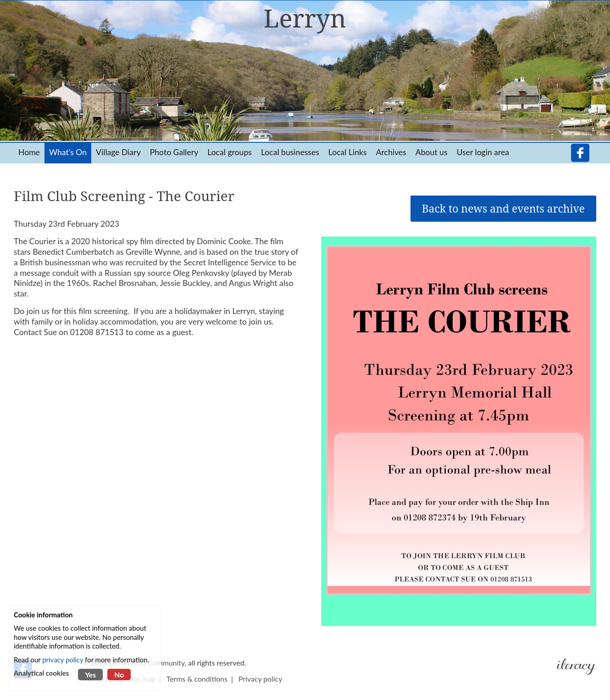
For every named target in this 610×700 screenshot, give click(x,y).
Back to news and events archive (503, 209)
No (119, 675)
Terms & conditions (197, 679)
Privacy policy (260, 679)
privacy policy (63, 660)
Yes (90, 675)
